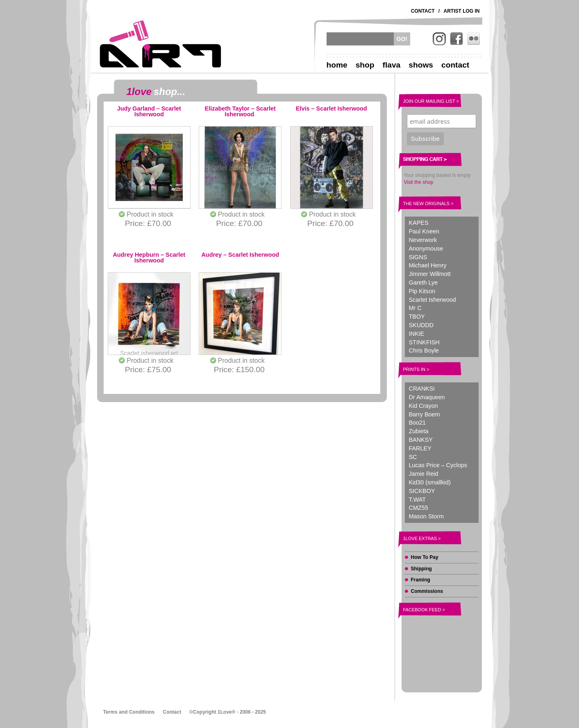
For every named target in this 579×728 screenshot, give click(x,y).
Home (337, 65)
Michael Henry (428, 265)
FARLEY (420, 448)
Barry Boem (425, 414)
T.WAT (418, 500)
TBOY (417, 317)
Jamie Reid (424, 474)
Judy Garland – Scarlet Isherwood (149, 112)
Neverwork (423, 240)
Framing (421, 580)
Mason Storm (427, 516)
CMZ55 (419, 508)
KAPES (419, 223)
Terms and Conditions (129, 712)
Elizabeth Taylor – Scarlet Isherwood (240, 112)
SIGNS (418, 257)
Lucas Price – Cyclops (438, 465)
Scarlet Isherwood (433, 300)
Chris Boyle (424, 350)
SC (413, 457)
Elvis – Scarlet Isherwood (332, 109)
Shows (421, 65)
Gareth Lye (423, 283)
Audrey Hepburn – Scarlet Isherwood (149, 258)
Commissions (427, 591)
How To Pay (425, 557)
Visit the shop (419, 182)
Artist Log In (462, 11)
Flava (392, 65)
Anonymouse (426, 249)
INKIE (417, 334)
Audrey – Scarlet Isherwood (240, 255)
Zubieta (419, 431)
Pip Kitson (422, 291)
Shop (365, 65)
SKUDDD (421, 325)
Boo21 (418, 423)
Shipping (421, 569)
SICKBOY (422, 491)
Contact (423, 11)
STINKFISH (424, 342)
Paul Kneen (424, 231)
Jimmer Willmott (430, 274)
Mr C (415, 308)
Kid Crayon (423, 406)
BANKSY (421, 440)
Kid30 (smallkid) (430, 482)
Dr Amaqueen (427, 397)
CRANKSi (422, 389)
